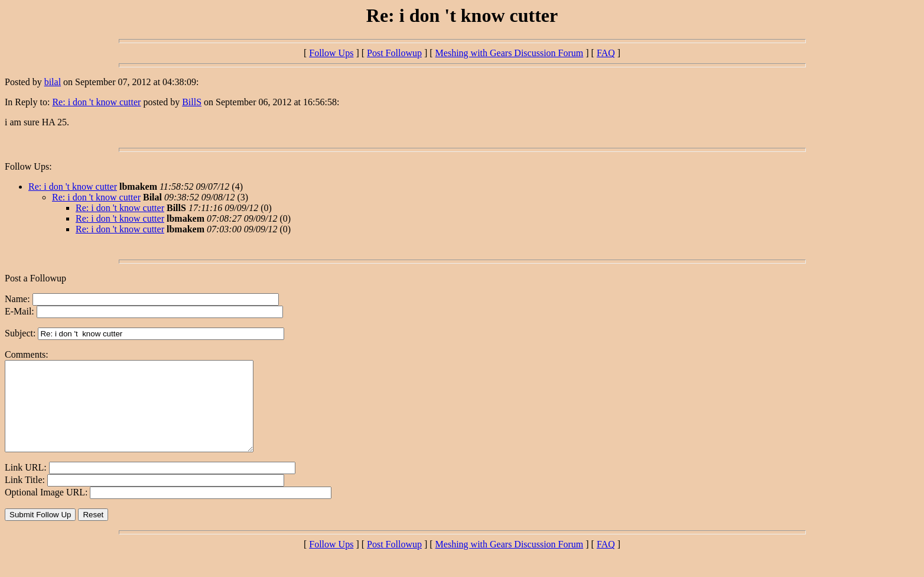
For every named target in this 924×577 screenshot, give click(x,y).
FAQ (606, 53)
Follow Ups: (28, 166)
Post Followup (394, 53)
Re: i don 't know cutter (96, 102)
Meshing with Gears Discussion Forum (510, 53)
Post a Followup (35, 278)
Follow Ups (331, 53)
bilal (53, 82)
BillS (192, 102)
